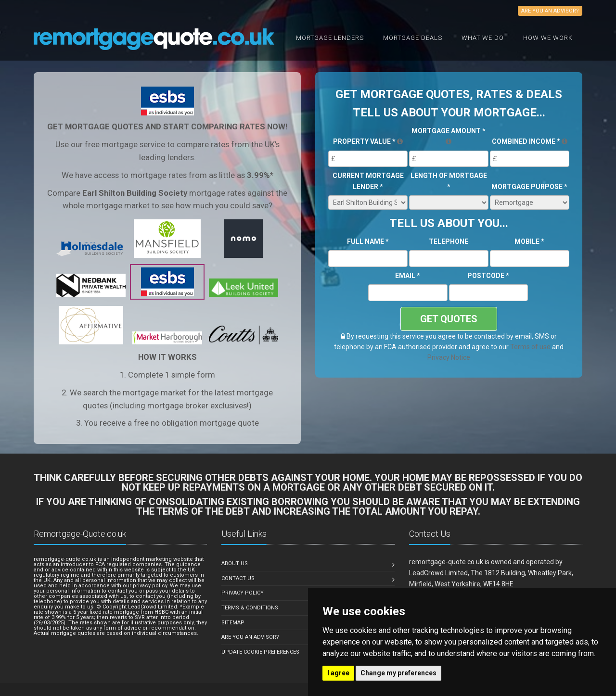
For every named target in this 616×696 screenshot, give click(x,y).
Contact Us (238, 578)
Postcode (488, 276)
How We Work (548, 38)
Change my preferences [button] (398, 673)
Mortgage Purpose (529, 187)
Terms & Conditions (250, 608)
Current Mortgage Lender (368, 181)
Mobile (529, 241)
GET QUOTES (449, 319)
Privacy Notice (449, 357)
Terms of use (530, 347)
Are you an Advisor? (250, 637)
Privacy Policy (243, 593)
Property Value (368, 141)
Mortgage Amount (449, 136)
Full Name (368, 241)
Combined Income (530, 141)
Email (408, 276)
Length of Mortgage (449, 181)
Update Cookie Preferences (260, 652)
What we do (483, 38)
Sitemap (233, 623)
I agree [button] (338, 673)
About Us (235, 563)
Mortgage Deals (413, 38)
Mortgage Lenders (330, 38)
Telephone (449, 241)
